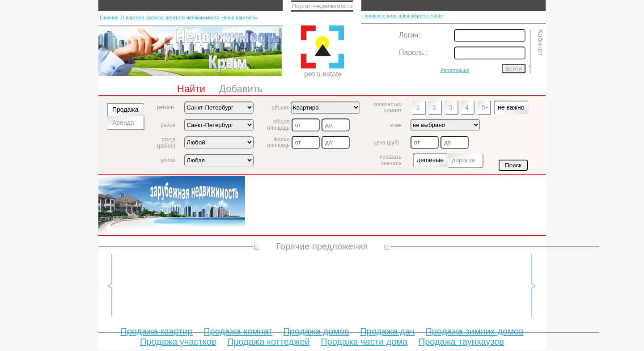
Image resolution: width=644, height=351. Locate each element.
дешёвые (430, 160)
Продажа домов (316, 331)
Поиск (513, 165)
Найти (191, 89)
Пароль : (413, 53)
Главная (109, 17)
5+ (485, 107)
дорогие (463, 160)
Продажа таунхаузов (461, 342)
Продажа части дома (364, 342)
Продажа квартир (156, 331)
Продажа (125, 110)
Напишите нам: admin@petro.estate (402, 16)
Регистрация (455, 70)
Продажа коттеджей (269, 342)
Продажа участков (178, 342)
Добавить (241, 89)
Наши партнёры (239, 17)
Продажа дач (387, 331)
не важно (511, 107)
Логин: (409, 35)
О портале (132, 17)
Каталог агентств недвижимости (183, 17)
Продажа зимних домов (474, 331)
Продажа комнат (238, 331)
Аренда (123, 123)
